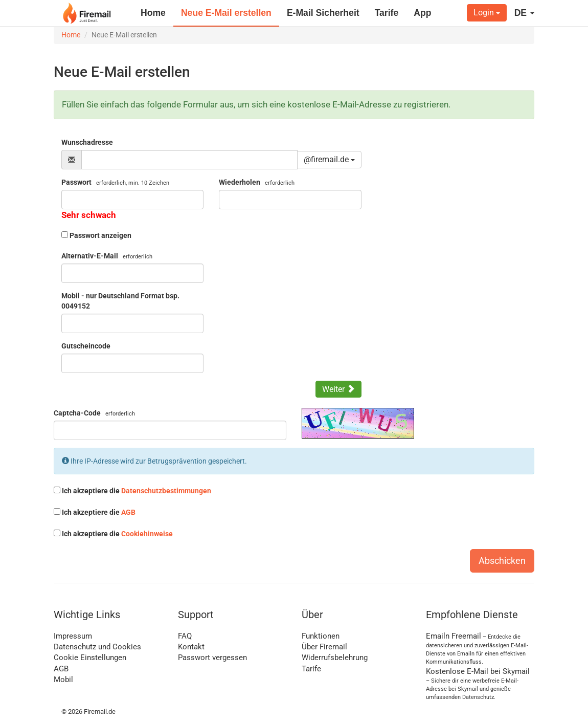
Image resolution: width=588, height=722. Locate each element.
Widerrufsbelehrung (335, 658)
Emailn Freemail (454, 636)
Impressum (73, 636)
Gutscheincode (86, 346)
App (422, 13)
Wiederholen (257, 182)
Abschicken (502, 561)
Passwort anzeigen (100, 235)
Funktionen (321, 636)
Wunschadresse (87, 142)
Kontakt (191, 647)
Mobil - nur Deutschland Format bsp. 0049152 (120, 301)
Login (487, 13)
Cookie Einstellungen (90, 658)
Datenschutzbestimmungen (166, 491)
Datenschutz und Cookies (97, 647)
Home (153, 13)
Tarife (387, 13)
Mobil (63, 680)
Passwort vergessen (212, 658)
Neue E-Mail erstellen (226, 13)
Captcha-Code (94, 413)
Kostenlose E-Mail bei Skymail (478, 671)
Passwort (115, 182)
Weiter (338, 389)
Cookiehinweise (147, 534)
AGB (128, 512)
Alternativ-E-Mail (107, 256)
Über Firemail (324, 647)
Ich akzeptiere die (132, 491)
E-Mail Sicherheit (323, 13)
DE (524, 13)
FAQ (185, 636)
